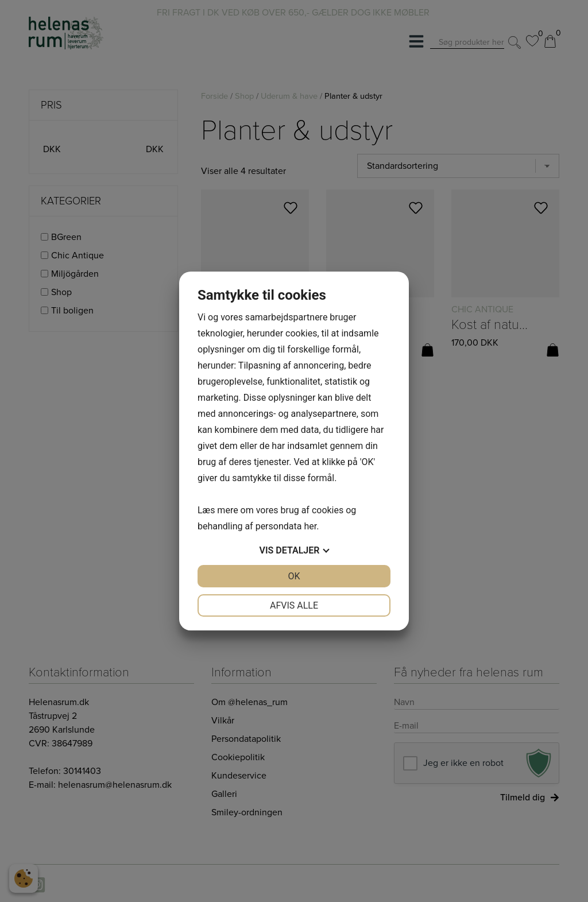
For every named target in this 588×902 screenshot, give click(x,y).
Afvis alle (294, 605)
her (310, 526)
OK (294, 576)
